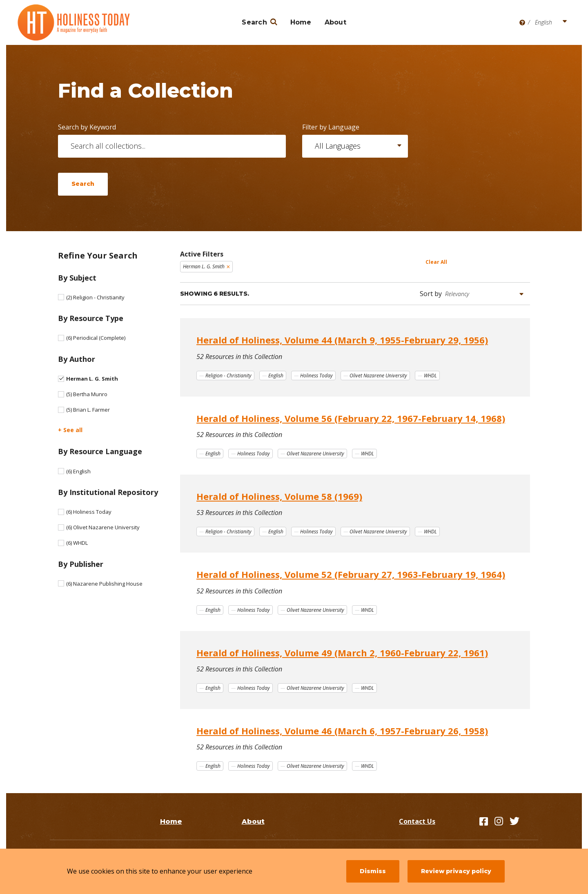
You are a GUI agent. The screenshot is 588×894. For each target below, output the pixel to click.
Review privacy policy (456, 871)
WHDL (77, 543)
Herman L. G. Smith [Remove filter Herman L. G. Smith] (204, 266)
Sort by (431, 294)
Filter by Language (331, 127)
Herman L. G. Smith (92, 379)
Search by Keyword (87, 127)
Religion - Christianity (95, 297)
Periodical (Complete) (96, 338)
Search (254, 22)
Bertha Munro (87, 394)
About (335, 22)
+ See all (70, 430)
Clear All (436, 262)
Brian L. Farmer (88, 410)
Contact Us (417, 821)
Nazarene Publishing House (104, 584)
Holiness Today (89, 512)
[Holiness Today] (74, 22)
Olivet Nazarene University (103, 527)
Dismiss (373, 871)
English (78, 471)
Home (301, 22)
